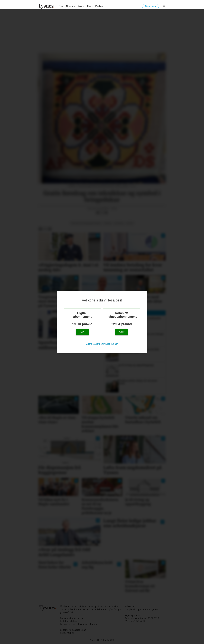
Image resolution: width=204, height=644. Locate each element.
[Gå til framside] (46, 6)
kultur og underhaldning (86, 223)
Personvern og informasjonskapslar (79, 624)
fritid (108, 223)
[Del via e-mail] (106, 213)
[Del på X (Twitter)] (102, 213)
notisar (119, 223)
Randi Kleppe (67, 633)
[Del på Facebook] (98, 213)
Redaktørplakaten (69, 621)
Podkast (99, 6)
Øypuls (81, 6)
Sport (90, 6)
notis (130, 223)
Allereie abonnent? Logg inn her (102, 344)
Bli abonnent (151, 6)
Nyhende (70, 6)
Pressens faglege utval (72, 618)
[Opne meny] (164, 6)
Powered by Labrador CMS (102, 640)
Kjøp (82, 332)
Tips (61, 6)
